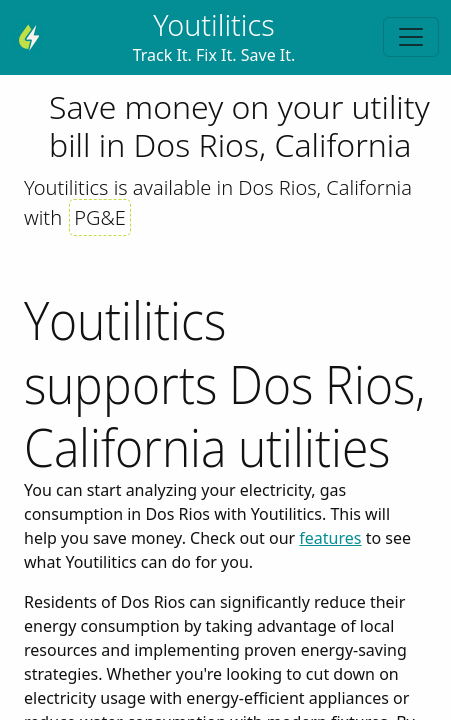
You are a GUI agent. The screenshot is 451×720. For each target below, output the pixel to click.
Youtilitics (213, 24)
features (330, 538)
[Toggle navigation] (411, 37)
